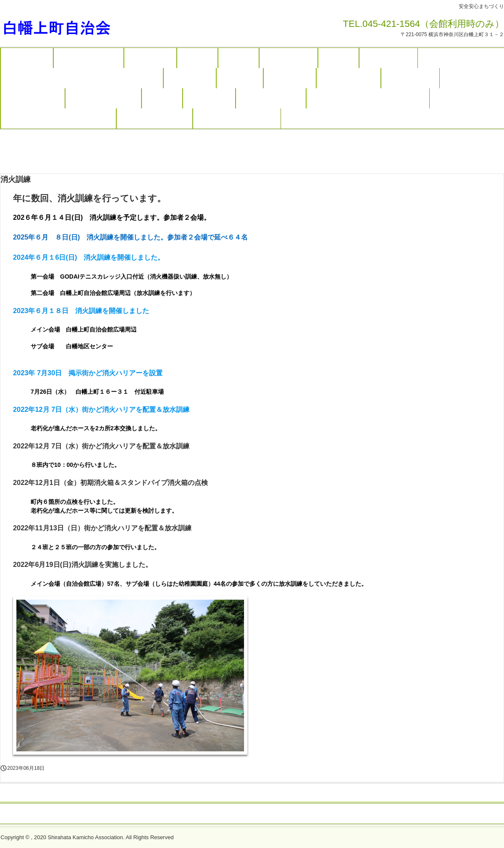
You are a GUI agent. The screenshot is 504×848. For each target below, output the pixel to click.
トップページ (27, 58)
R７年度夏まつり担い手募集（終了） (58, 119)
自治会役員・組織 (349, 78)
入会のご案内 (190, 78)
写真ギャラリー (388, 58)
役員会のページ (410, 78)
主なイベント (150, 58)
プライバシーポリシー (273, 814)
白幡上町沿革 (209, 98)
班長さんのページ (33, 98)
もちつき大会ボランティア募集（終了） (368, 98)
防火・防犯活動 (289, 58)
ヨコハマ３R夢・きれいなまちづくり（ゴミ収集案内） (82, 78)
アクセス (162, 98)
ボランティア (290, 78)
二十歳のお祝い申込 (271, 98)
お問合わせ (240, 78)
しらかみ (239, 58)
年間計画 (197, 58)
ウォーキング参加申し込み (237, 119)
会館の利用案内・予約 (103, 98)
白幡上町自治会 (75, 26)
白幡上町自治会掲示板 (155, 119)
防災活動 (339, 58)
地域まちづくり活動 (89, 58)
